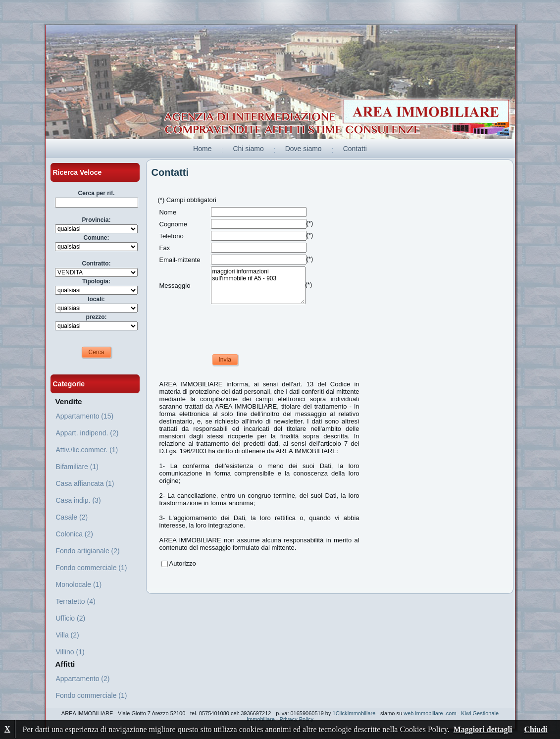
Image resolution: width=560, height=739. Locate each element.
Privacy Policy (297, 719)
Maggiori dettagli (483, 729)
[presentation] (235, 325)
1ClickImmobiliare (354, 713)
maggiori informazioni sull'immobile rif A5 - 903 (258, 285)
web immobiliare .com (430, 713)
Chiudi (535, 729)
